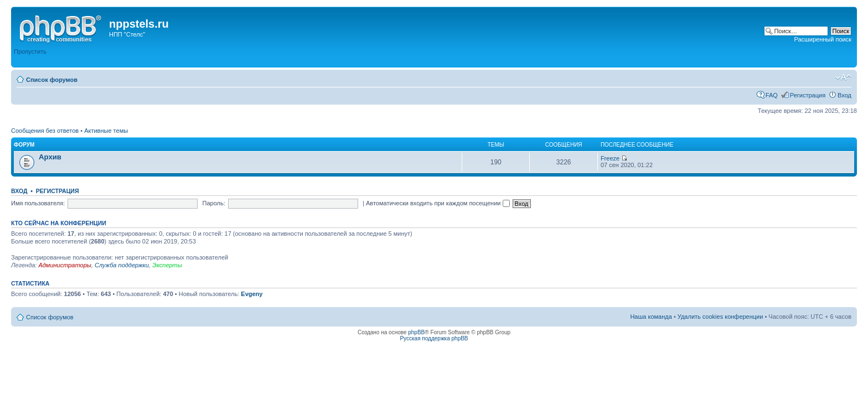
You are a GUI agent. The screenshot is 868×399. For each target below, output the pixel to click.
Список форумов (52, 80)
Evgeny (252, 294)
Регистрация (808, 95)
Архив (50, 157)
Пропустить (30, 51)
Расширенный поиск (823, 39)
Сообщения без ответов (45, 131)
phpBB (416, 332)
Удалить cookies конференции (720, 317)
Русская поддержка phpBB (434, 338)
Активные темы (106, 131)
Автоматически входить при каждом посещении (438, 203)
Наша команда (651, 317)
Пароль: (214, 203)
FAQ (772, 95)
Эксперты (167, 265)
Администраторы (64, 265)
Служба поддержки (122, 265)
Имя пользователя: (38, 203)
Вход (844, 95)
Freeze (610, 158)
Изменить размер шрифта (843, 77)
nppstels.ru (139, 24)
